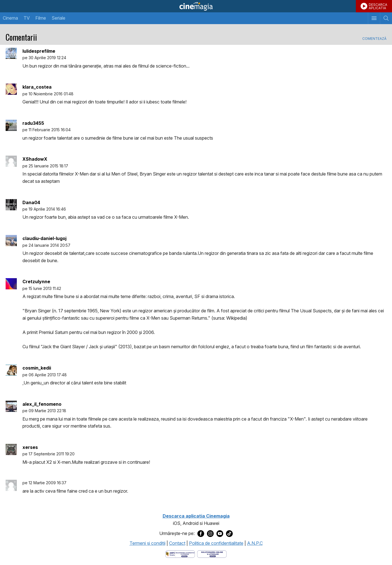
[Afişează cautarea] (386, 18)
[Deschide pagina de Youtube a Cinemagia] (220, 533)
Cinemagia (196, 6)
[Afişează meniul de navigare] (374, 18)
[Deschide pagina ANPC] (180, 554)
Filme (41, 18)
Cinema (10, 18)
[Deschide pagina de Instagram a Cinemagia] (210, 533)
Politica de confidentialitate (216, 543)
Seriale (58, 18)
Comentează (374, 39)
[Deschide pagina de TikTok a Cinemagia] (229, 533)
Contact (177, 543)
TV (27, 18)
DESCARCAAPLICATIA (378, 6)
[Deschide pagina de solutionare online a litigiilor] (212, 554)
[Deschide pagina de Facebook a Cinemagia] (201, 533)
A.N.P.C (255, 543)
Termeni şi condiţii (147, 543)
